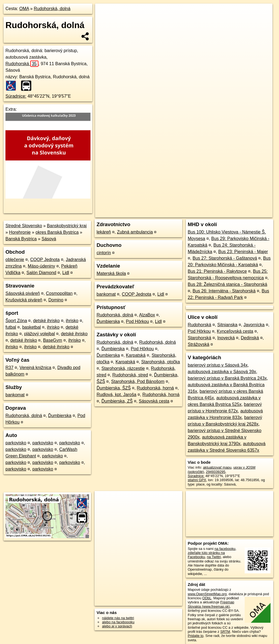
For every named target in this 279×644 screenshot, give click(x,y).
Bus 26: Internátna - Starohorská (224, 291)
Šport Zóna (16, 321)
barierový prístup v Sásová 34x (218, 365)
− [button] (104, 21)
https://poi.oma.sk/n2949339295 (248, 196)
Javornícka (254, 325)
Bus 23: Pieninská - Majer (243, 252)
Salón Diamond (41, 273)
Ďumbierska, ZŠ (117, 401)
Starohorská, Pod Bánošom (138, 381)
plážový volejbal (39, 334)
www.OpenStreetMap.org (207, 594)
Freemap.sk (207, 196)
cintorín (104, 253)
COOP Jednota (45, 260)
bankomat (15, 395)
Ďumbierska (60, 416)
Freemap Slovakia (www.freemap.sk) (211, 604)
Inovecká (226, 338)
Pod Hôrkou (137, 321)
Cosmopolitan (59, 293)
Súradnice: (16, 96)
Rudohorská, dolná (52, 9)
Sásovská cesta (154, 401)
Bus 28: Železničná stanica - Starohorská (228, 284)
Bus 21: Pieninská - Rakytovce (217, 271)
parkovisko (16, 443)
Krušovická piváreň (24, 300)
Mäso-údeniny (42, 266)
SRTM (225, 632)
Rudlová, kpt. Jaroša (116, 395)
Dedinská (250, 338)
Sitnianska (228, 325)
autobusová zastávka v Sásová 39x (222, 372)
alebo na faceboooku (118, 622)
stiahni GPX (197, 480)
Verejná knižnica (36, 368)
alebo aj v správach (117, 626)
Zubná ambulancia (135, 232)
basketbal (31, 327)
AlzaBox (147, 315)
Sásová (49, 239)
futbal (11, 327)
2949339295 (216, 472)
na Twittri (214, 557)
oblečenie (15, 260)
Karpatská (136, 355)
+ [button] (104, 13)
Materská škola (111, 273)
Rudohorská (22, 64)
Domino (56, 300)
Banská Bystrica (21, 239)
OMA (24, 9)
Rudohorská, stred (130, 375)
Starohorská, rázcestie (123, 368)
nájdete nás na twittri (118, 618)
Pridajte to (196, 636)
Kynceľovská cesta (235, 331)
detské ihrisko (46, 321)
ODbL (207, 598)
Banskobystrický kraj (67, 226)
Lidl (66, 273)
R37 (9, 368)
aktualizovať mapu (217, 467)
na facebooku (225, 549)
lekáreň (104, 232)
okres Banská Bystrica (57, 232)
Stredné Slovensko (24, 226)
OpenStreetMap (178, 196)
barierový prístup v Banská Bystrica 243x (227, 378)
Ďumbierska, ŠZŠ (113, 388)
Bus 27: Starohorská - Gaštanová (225, 258)
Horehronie (20, 232)
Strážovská (198, 344)
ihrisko (72, 321)
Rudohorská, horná (155, 388)
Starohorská (199, 338)
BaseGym (53, 340)
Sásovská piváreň (23, 293)
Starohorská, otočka (160, 362)
